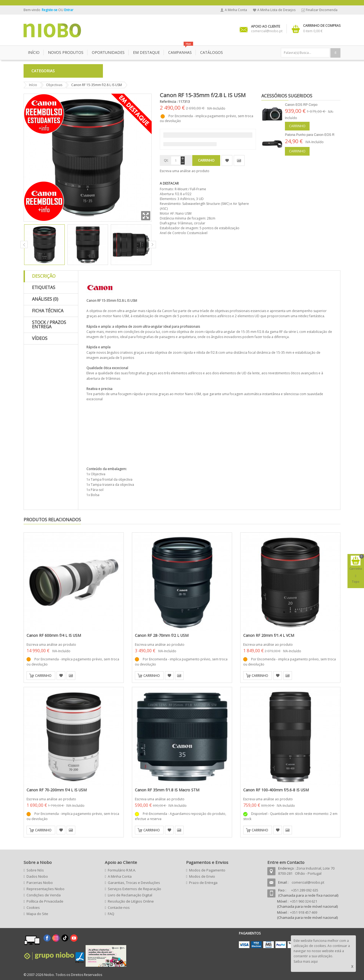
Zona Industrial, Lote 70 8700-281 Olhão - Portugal (306, 871)
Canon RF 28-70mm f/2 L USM (162, 635)
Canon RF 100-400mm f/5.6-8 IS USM (276, 790)
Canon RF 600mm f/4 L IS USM (54, 635)
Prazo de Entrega (203, 883)
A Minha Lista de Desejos (276, 10)
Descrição (44, 276)
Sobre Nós (35, 870)
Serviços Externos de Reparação (134, 889)
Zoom (146, 216)
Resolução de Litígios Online (131, 901)
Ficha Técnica (48, 311)
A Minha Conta (236, 10)
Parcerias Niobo (40, 883)
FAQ (111, 914)
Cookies (33, 907)
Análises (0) (45, 299)
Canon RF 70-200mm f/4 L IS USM (57, 790)
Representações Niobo (45, 889)
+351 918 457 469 (304, 912)
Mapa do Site (37, 914)
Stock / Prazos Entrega (49, 325)
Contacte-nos (119, 907)
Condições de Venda (44, 895)
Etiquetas (44, 287)
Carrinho (297, 126)
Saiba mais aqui (306, 961)
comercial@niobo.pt (308, 882)
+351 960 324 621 (304, 901)
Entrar (69, 10)
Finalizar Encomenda (322, 10)
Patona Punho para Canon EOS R (310, 135)
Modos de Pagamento (207, 870)
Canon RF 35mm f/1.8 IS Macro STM (167, 790)
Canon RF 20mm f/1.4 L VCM (269, 635)
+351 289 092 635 (305, 890)
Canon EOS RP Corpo (301, 105)
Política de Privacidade (45, 901)
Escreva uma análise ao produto (185, 171)
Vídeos (40, 338)
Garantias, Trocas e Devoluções (134, 883)
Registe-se (50, 10)
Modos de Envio (202, 876)
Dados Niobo (37, 876)
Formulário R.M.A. (122, 870)
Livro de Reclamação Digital (130, 895)
